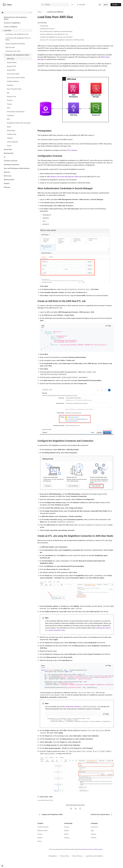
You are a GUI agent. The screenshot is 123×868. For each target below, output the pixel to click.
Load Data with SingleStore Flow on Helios (18, 39)
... (44, 12)
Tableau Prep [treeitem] (12, 134)
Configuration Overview (47, 29)
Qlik (8, 119)
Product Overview (43, 836)
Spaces (67, 839)
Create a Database (10, 27)
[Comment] (80, 817)
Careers (93, 843)
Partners (94, 846)
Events (66, 843)
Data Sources (10, 47)
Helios (39, 12)
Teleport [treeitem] (10, 138)
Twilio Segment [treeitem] (12, 142)
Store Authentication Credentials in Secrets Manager (56, 31)
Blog (92, 839)
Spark (9, 127)
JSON (43, 326)
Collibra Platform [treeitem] (13, 81)
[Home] (7, 5)
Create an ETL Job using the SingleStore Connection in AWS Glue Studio (62, 40)
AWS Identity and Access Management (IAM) (63, 177)
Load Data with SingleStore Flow (17, 34)
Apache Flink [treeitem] (11, 66)
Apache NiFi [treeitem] (11, 70)
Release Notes (9, 180)
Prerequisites (44, 26)
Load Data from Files (13, 51)
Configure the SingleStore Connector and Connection (56, 37)
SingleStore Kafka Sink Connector (19, 123)
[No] (76, 817)
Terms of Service (94, 858)
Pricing (40, 843)
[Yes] (71, 817)
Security (7, 172)
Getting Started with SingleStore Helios (15, 18)
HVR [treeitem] (8, 108)
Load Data (7, 30)
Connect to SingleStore (12, 23)
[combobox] (100, 5)
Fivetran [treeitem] (10, 100)
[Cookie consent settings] (2, 866)
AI (5, 157)
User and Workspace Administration (17, 168)
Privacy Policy (83, 858)
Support (7, 183)
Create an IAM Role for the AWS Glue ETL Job (54, 34)
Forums (67, 836)
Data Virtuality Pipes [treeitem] (14, 89)
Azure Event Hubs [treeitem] (13, 74)
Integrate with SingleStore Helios (17, 55)
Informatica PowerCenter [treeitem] (16, 112)
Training (67, 846)
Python (43, 670)
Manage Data (9, 153)
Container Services (11, 161)
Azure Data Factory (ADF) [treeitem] (16, 78)
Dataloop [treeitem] (10, 85)
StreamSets (11, 131)
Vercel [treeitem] (9, 146)
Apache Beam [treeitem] (12, 62)
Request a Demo (43, 839)
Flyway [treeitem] (9, 104)
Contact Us (94, 836)
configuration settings (72, 714)
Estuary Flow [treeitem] (11, 96)
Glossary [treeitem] (7, 187)
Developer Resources (11, 165)
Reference (8, 176)
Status (40, 850)
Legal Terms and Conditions (94, 865)
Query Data (8, 149)
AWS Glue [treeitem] (11, 59)
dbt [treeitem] (8, 93)
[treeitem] (16, 18)
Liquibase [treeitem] (10, 115)
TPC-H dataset (72, 150)
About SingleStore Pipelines (15, 44)
